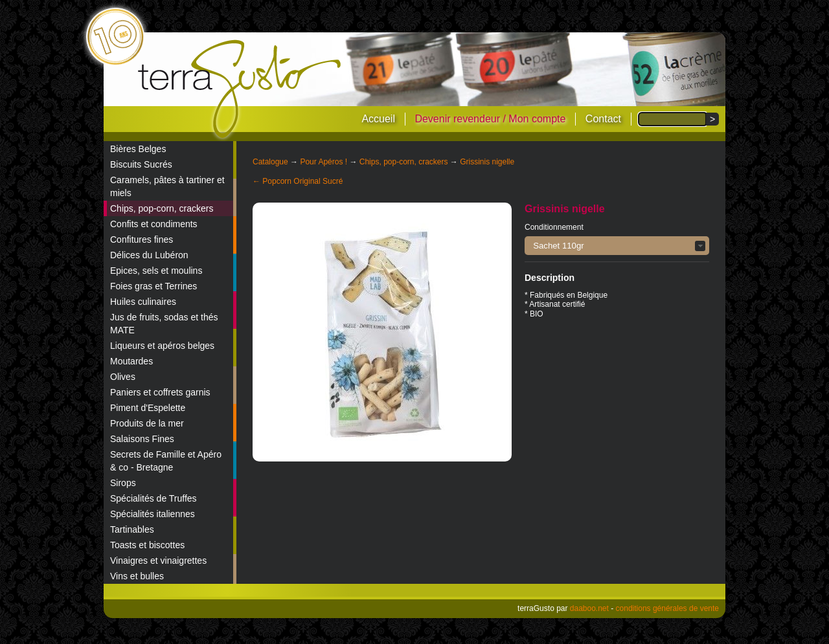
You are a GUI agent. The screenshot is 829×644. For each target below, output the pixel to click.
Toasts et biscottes (147, 545)
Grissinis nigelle (487, 162)
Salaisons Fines (142, 439)
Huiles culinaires (143, 302)
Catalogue (270, 162)
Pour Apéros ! (324, 162)
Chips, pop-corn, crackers (162, 208)
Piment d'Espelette (148, 408)
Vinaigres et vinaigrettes (158, 561)
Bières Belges (138, 149)
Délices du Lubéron (149, 255)
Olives (123, 377)
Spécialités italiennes (153, 514)
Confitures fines (142, 239)
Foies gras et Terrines (153, 286)
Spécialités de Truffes (153, 498)
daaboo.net (589, 608)
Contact (603, 119)
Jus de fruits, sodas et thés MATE (164, 324)
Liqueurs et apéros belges (162, 346)
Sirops (123, 483)
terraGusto (241, 89)
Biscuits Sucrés (141, 164)
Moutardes (131, 361)
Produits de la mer (147, 423)
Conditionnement (554, 227)
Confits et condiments (154, 224)
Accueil (378, 119)
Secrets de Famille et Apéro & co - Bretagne (166, 461)
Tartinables (132, 529)
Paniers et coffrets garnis (160, 392)
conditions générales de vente (667, 608)
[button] (617, 246)
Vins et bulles (137, 576)
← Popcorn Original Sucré (298, 181)
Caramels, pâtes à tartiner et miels (167, 186)
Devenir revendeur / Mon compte (490, 119)
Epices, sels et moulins (156, 271)
